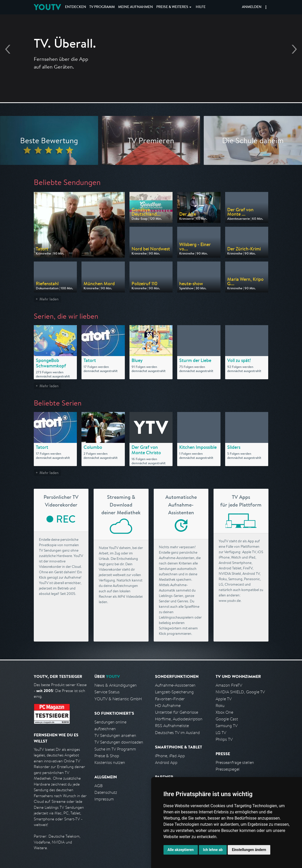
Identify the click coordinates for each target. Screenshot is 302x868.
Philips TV (224, 739)
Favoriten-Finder (170, 699)
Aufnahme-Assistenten (175, 685)
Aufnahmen (136, 7)
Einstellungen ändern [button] (249, 850)
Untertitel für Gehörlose (177, 712)
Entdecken (76, 7)
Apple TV (224, 699)
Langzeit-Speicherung (174, 692)
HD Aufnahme (168, 706)
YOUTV (47, 7)
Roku (220, 706)
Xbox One (224, 712)
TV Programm (102, 7)
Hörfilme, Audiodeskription (179, 719)
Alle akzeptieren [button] (181, 850)
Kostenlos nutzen (110, 762)
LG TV (221, 733)
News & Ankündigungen (116, 685)
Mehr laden (49, 299)
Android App (166, 762)
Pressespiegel (228, 769)
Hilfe (201, 7)
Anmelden (252, 7)
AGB (99, 786)
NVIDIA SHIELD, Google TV (240, 692)
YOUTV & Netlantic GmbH (118, 699)
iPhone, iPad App (170, 756)
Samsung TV (227, 726)
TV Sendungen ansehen (115, 735)
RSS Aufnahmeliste (172, 726)
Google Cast (227, 719)
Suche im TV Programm (115, 749)
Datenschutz (106, 792)
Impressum (104, 799)
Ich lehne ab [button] (213, 850)
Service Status (107, 692)
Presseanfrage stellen (235, 762)
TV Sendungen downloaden (119, 742)
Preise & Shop (107, 756)
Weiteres (172, 7)
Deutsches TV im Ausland (177, 733)
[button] (266, 7)
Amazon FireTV (229, 685)
